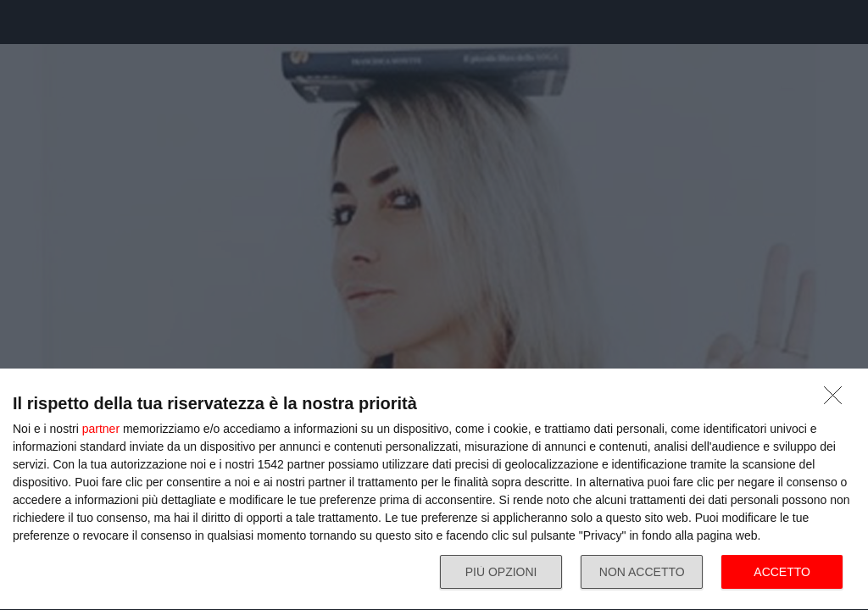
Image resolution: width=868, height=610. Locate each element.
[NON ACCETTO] (837, 400)
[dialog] (434, 490)
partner (101, 429)
